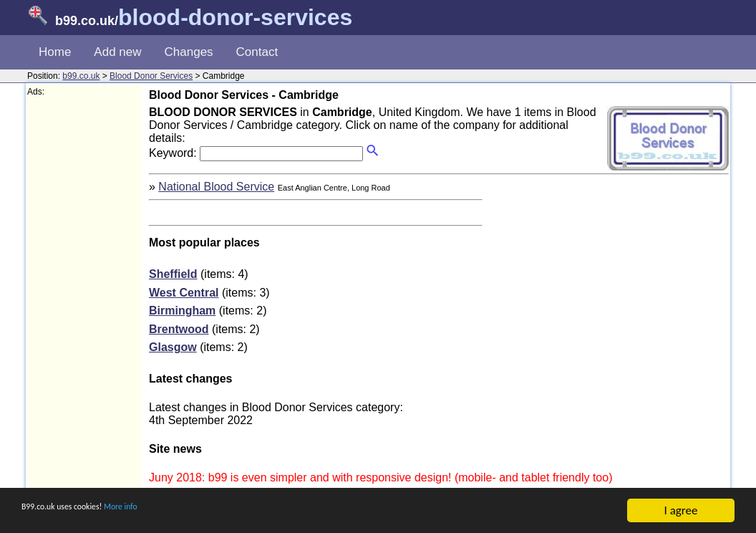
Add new (117, 52)
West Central (184, 293)
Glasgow (173, 347)
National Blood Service (216, 187)
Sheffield (173, 274)
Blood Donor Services (151, 76)
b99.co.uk (81, 76)
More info (165, 511)
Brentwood (179, 329)
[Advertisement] (84, 312)
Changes (189, 52)
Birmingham (182, 311)
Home (55, 52)
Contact (257, 52)
